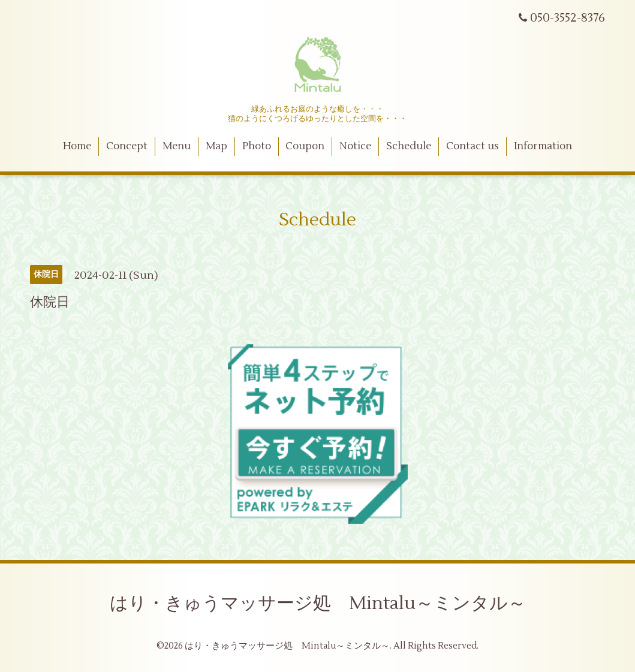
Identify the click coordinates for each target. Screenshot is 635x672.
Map (216, 146)
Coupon (305, 146)
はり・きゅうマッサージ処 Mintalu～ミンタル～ (318, 603)
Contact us (473, 146)
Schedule (409, 146)
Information (543, 146)
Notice (355, 146)
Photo (257, 146)
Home (77, 146)
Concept (127, 146)
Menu (177, 146)
